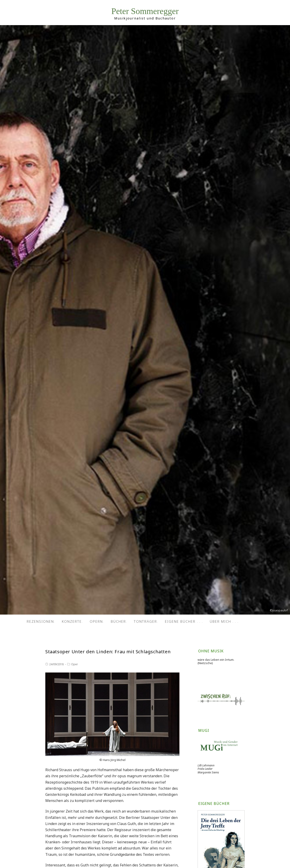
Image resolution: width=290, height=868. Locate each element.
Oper (75, 664)
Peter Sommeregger (145, 11)
